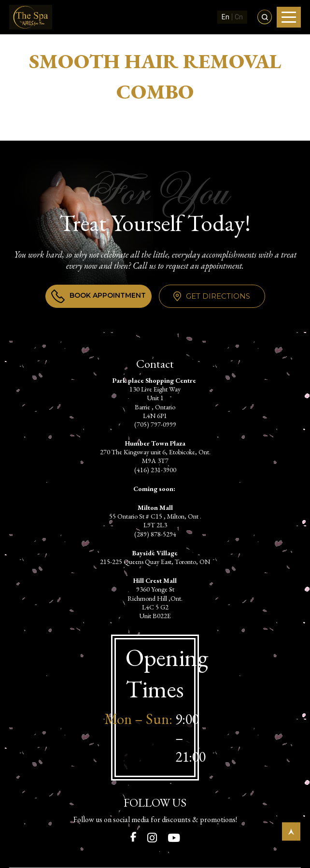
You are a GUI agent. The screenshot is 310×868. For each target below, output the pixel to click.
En (225, 17)
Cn (239, 17)
